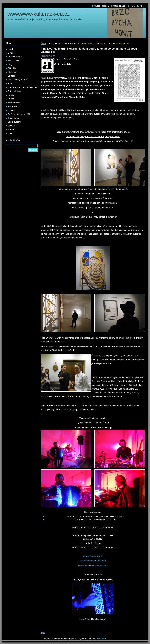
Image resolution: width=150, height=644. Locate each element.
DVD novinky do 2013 (18, 80)
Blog (10, 64)
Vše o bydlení (14, 122)
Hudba (11, 99)
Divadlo (11, 76)
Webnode (101, 639)
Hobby (11, 95)
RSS (133, 6)
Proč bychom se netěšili (19, 114)
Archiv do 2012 (15, 57)
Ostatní (11, 110)
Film (10, 83)
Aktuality (12, 68)
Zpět (43, 632)
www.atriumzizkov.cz (93, 556)
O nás (11, 53)
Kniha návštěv (14, 61)
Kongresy (12, 106)
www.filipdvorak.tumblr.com (93, 561)
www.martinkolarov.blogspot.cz (93, 565)
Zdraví (11, 129)
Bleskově (12, 72)
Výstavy (12, 126)
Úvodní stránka (101, 6)
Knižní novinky (15, 103)
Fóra (10, 133)
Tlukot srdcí (13, 118)
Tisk (141, 6)
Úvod (43, 43)
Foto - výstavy (14, 91)
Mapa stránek (120, 6)
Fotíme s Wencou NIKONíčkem (23, 87)
